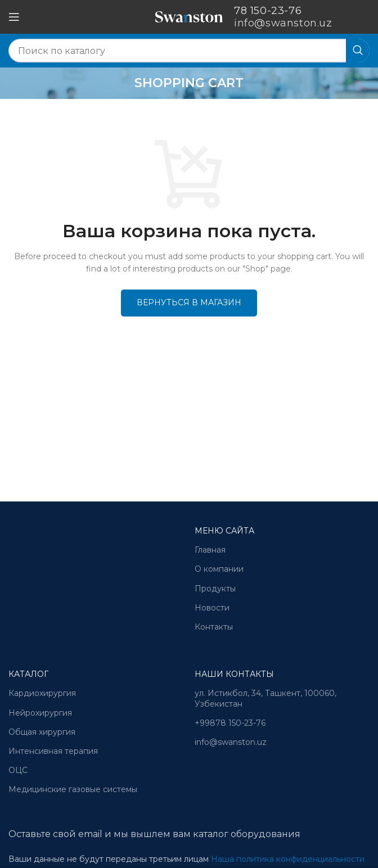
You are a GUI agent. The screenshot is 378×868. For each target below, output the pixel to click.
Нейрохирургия (40, 713)
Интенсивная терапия (53, 751)
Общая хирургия (42, 732)
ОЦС (18, 770)
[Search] (189, 51)
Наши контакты (234, 674)
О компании (219, 569)
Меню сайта (224, 531)
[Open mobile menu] (14, 17)
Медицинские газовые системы (73, 789)
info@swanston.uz (231, 742)
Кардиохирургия (42, 693)
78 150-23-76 (268, 11)
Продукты (215, 589)
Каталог (28, 674)
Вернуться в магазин (189, 302)
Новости (212, 608)
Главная (210, 550)
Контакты (214, 627)
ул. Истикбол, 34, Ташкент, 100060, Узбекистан (265, 698)
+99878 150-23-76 (230, 723)
